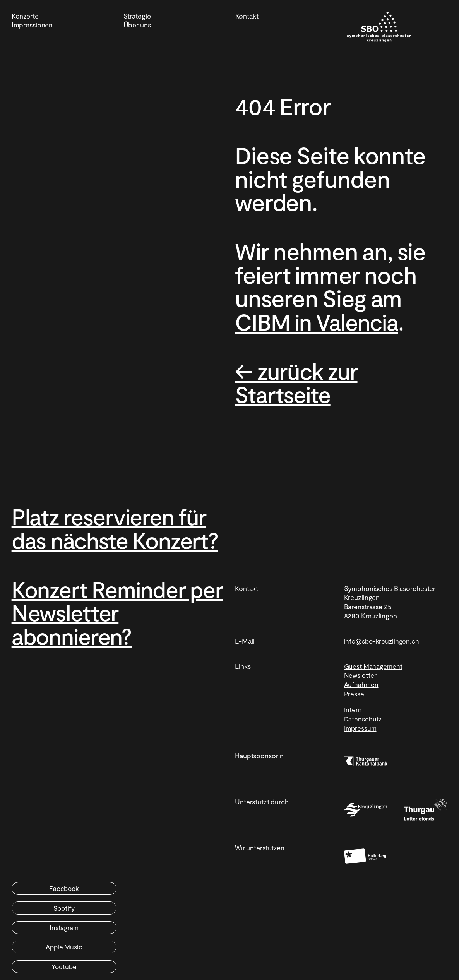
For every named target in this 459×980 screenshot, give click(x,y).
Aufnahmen (362, 708)
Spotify (171, 912)
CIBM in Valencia (320, 321)
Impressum (361, 751)
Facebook (62, 912)
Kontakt (247, 16)
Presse (354, 717)
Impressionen (32, 25)
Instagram (63, 932)
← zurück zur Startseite (299, 382)
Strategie (137, 16)
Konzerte (25, 16)
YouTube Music (171, 952)
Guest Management (374, 689)
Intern (353, 733)
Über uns (137, 25)
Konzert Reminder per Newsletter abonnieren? (103, 635)
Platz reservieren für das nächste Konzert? (114, 539)
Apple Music (171, 932)
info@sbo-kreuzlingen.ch (383, 664)
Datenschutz (363, 742)
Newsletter (361, 699)
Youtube (62, 952)
